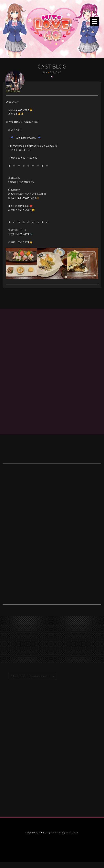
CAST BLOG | (31, 676)
